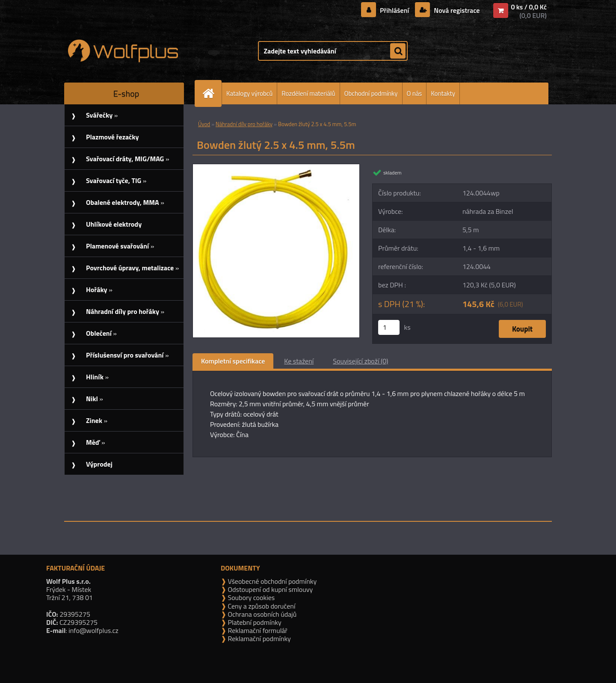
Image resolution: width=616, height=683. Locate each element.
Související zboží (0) (360, 361)
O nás (415, 93)
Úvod (204, 124)
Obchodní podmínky (371, 93)
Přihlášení (395, 10)
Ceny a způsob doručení (261, 606)
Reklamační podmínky (259, 639)
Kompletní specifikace (233, 361)
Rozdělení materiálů (308, 93)
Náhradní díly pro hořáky (244, 124)
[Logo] (123, 51)
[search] (398, 51)
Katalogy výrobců (249, 93)
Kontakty (443, 93)
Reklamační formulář (257, 630)
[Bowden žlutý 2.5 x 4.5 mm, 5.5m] (276, 168)
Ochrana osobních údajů (261, 614)
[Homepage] (212, 93)
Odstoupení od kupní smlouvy (269, 589)
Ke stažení (299, 361)
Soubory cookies (250, 597)
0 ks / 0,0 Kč (529, 7)
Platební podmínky (254, 622)
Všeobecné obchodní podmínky (271, 581)
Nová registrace (456, 10)
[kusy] (389, 327)
